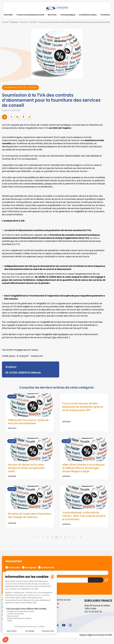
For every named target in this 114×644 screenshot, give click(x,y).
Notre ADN (8, 15)
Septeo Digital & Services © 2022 (96, 635)
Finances (24, 22)
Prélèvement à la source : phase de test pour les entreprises (28, 422)
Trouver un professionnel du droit (30, 15)
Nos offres (52, 15)
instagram (70, 625)
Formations (105, 15)
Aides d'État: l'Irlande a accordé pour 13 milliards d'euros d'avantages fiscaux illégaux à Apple (84, 468)
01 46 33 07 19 (96, 612)
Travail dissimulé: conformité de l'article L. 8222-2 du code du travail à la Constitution (83, 516)
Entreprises (14, 22)
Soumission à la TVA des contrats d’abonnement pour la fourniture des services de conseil (74, 22)
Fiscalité (33, 22)
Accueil (5, 22)
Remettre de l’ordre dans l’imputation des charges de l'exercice (30, 516)
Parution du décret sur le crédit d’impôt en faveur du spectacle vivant (26, 468)
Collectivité (48, 568)
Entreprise (31, 568)
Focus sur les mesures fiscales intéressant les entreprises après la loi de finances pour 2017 (83, 407)
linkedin (57, 625)
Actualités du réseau (88, 15)
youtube (64, 625)
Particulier (14, 568)
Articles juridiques (68, 15)
